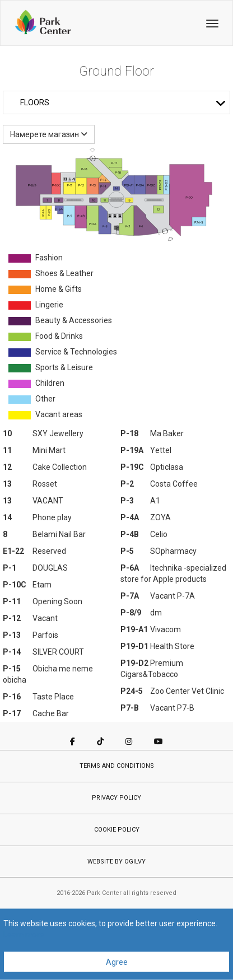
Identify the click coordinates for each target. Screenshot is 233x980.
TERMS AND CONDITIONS (117, 766)
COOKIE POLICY (117, 830)
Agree (117, 962)
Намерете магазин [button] (49, 134)
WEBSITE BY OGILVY (116, 862)
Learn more (24, 935)
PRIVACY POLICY (116, 798)
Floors (123, 102)
